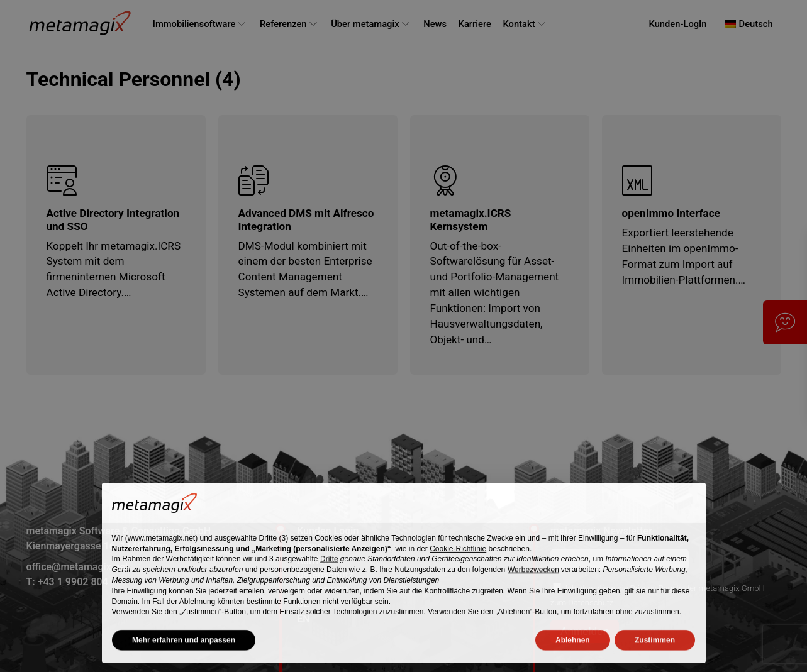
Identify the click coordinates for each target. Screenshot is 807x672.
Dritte (329, 568)
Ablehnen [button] (573, 649)
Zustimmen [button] (655, 649)
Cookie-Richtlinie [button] (458, 558)
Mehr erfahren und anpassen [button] (184, 649)
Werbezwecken (533, 579)
